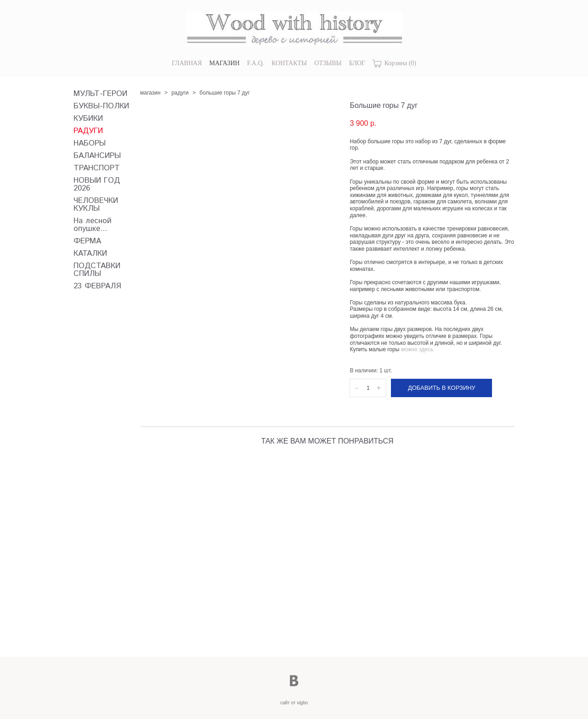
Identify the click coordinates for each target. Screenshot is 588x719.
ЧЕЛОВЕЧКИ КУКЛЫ (96, 205)
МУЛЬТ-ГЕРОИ (100, 94)
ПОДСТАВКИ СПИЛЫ (97, 270)
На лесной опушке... (93, 225)
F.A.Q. (256, 63)
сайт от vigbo (294, 703)
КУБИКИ (88, 119)
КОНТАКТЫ (289, 63)
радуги (180, 93)
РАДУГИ (88, 131)
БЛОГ (357, 63)
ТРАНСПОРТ (97, 168)
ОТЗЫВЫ (328, 63)
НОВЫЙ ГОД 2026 (97, 185)
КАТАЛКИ (90, 254)
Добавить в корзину (442, 388)
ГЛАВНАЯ (187, 63)
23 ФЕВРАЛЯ (97, 286)
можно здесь (417, 349)
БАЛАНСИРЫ (97, 156)
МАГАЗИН (225, 63)
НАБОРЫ (90, 143)
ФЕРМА (87, 241)
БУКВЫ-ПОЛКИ (101, 106)
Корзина (394, 64)
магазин (150, 93)
